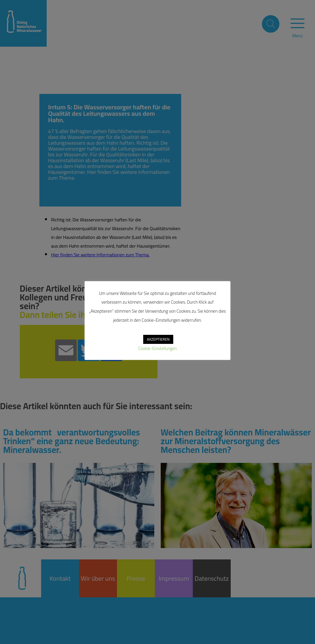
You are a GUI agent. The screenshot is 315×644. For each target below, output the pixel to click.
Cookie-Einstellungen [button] (157, 348)
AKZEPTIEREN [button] (158, 339)
